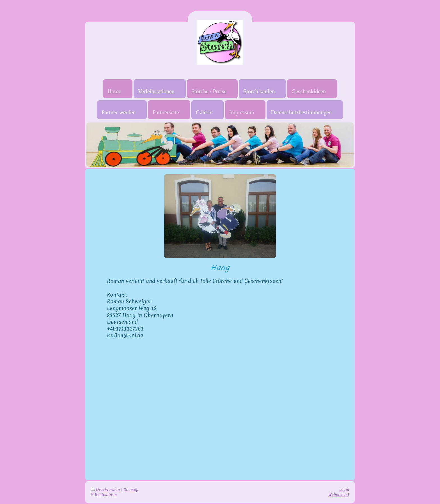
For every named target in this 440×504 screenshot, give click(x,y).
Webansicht (339, 494)
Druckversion (105, 489)
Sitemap (131, 489)
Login (344, 489)
